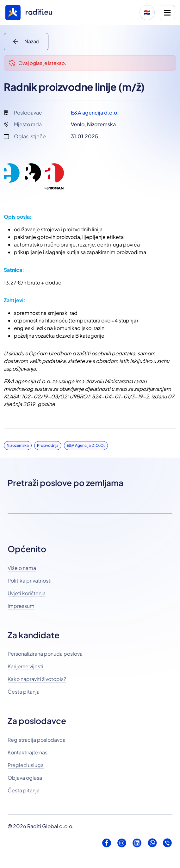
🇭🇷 (147, 12)
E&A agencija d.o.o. (95, 112)
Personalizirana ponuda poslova (45, 654)
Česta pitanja (24, 692)
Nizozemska (18, 445)
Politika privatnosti (30, 581)
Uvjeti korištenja (27, 593)
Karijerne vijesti (25, 666)
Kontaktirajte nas (28, 752)
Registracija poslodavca (37, 740)
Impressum (21, 606)
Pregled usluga (26, 765)
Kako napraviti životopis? (37, 679)
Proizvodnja (48, 445)
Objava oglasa (25, 778)
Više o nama (22, 568)
